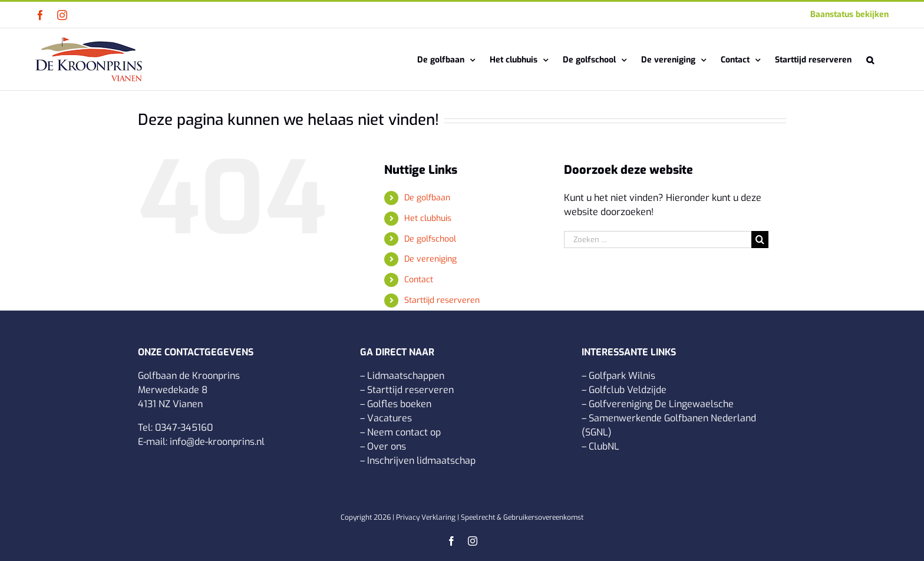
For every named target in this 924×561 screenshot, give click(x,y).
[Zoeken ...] (658, 240)
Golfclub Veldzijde (628, 390)
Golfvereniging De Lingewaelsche (661, 404)
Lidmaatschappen (406, 376)
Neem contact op (404, 432)
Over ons (387, 446)
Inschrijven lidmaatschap (421, 461)
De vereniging (430, 259)
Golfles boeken (399, 404)
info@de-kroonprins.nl (217, 442)
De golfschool (430, 239)
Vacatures (390, 418)
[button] (870, 59)
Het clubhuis (428, 218)
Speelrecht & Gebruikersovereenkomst (522, 517)
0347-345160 (184, 428)
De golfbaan (427, 198)
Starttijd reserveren (442, 300)
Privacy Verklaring (426, 517)
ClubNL (604, 446)
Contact (419, 280)
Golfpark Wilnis (622, 376)
